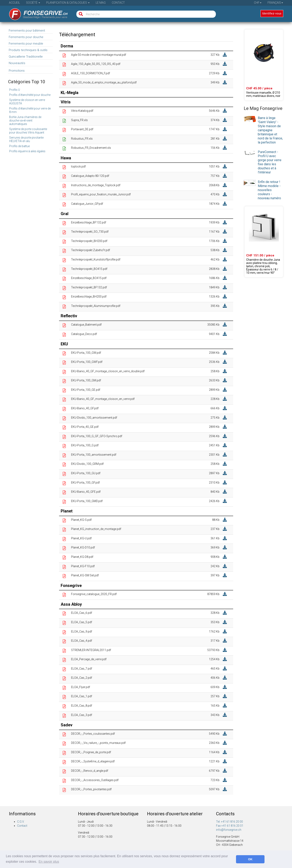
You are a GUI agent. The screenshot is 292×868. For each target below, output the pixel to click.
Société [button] (33, 3)
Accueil (14, 3)
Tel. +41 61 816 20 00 (229, 822)
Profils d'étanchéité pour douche (30, 95)
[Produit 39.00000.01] (264, 242)
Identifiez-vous (272, 13)
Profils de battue (19, 146)
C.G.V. (21, 822)
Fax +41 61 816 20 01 (230, 826)
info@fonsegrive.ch (229, 830)
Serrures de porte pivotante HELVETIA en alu (26, 139)
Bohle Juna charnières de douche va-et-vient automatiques (25, 120)
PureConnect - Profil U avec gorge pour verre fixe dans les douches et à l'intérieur (270, 162)
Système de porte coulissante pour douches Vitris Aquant (28, 131)
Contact (118, 3)
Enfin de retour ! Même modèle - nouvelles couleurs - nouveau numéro (269, 190)
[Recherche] (80, 14)
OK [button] (250, 859)
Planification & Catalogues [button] (68, 3)
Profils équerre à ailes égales (27, 151)
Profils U (15, 90)
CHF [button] (258, 3)
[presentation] (250, 119)
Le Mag (101, 3)
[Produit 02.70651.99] (264, 65)
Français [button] (275, 3)
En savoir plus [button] (49, 862)
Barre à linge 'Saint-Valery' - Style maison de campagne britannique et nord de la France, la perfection (270, 130)
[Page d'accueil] (36, 13)
